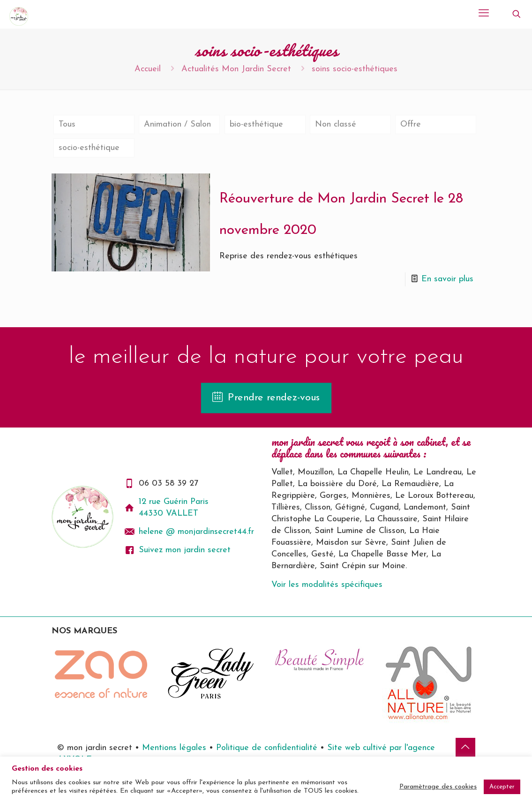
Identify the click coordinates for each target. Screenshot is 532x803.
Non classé (336, 124)
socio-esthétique (89, 148)
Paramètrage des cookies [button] (438, 787)
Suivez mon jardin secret (185, 550)
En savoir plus (447, 279)
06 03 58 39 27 (169, 484)
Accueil (148, 69)
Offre (411, 124)
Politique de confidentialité (267, 748)
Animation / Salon (177, 124)
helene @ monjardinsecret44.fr (196, 532)
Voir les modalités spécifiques (327, 585)
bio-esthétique (256, 124)
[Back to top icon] (465, 748)
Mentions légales (176, 748)
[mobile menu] (484, 14)
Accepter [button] (502, 787)
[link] (101, 674)
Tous (67, 124)
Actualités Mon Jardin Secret (236, 69)
